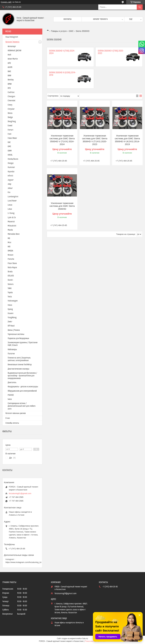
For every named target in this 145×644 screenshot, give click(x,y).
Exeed (10, 126)
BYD (9, 88)
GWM (10, 151)
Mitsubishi (12, 226)
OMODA (10, 251)
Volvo (10, 305)
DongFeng (12, 121)
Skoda (10, 272)
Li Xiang (11, 213)
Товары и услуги (59, 31)
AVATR (10, 67)
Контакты (68, 19)
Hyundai (11, 172)
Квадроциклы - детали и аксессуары (23, 387)
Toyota (10, 293)
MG (9, 238)
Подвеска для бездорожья (18, 338)
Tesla (10, 297)
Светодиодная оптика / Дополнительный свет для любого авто (22, 406)
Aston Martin (13, 59)
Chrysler (11, 109)
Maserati (11, 222)
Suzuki (10, 280)
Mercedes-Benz (14, 234)
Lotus (10, 209)
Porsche (11, 259)
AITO (9, 63)
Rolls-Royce (12, 268)
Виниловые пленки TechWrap (20, 365)
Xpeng (10, 309)
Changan (11, 96)
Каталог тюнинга (100, 19)
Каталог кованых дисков (16, 413)
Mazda (10, 230)
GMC (71, 31)
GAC (9, 142)
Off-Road (11, 326)
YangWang (12, 318)
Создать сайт (6, 2)
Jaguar (11, 180)
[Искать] (140, 7)
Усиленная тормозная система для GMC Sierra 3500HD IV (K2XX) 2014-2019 (127, 140)
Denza (10, 113)
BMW (10, 84)
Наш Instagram (12, 37)
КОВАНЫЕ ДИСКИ (14, 51)
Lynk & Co (12, 218)
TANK (10, 288)
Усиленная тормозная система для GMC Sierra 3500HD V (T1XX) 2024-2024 (62, 140)
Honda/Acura (13, 159)
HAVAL (10, 155)
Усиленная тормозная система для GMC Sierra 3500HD (62, 206)
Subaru (11, 284)
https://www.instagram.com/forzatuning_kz (24, 562)
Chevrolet (11, 101)
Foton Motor (12, 138)
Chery (10, 105)
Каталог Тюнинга (12, 42)
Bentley (11, 80)
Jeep (9, 184)
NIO (9, 247)
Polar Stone (12, 263)
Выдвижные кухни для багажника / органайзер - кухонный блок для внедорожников (22, 376)
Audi (9, 55)
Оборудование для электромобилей (22, 391)
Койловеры (12, 350)
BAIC (9, 71)
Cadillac (11, 92)
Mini (9, 243)
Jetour (10, 188)
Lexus (10, 205)
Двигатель (12, 383)
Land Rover (12, 201)
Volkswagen (13, 301)
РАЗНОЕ (11, 395)
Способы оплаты (12, 423)
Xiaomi (11, 313)
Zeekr (10, 322)
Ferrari (11, 130)
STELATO (11, 276)
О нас (8, 418)
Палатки (11, 354)
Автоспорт (12, 46)
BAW (9, 76)
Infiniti (10, 176)
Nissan (11, 255)
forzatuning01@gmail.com (20, 493)
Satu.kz (85, 639)
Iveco (10, 399)
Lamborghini (13, 197)
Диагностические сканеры (18, 369)
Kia (9, 192)
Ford (9, 134)
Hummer (11, 167)
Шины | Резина (14, 330)
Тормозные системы (16, 334)
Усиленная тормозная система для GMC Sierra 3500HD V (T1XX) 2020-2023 (95, 140)
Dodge (10, 117)
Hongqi (11, 163)
